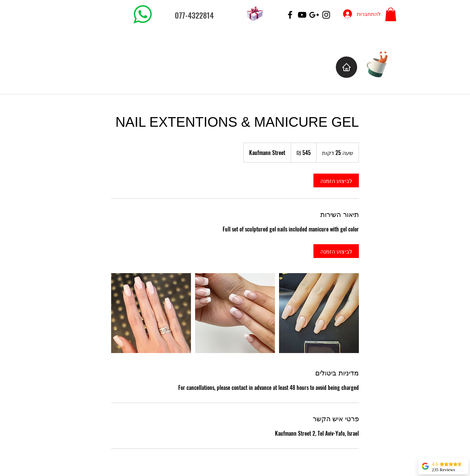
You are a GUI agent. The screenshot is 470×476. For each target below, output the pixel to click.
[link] (336, 180)
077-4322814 (194, 15)
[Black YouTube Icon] (302, 15)
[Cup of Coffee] (380, 64)
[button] (391, 14)
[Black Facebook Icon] (290, 15)
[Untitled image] (151, 313)
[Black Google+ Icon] (314, 15)
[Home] (346, 67)
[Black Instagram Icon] (326, 15)
